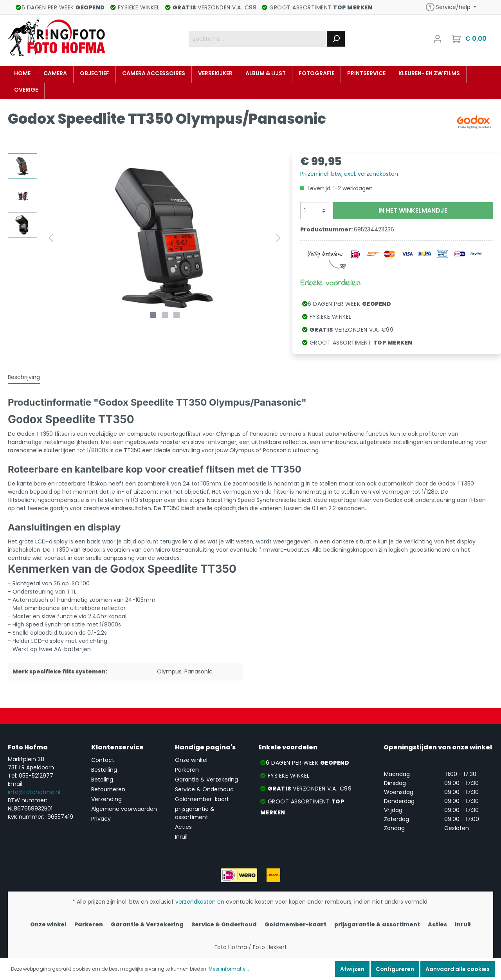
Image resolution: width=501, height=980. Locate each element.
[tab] (24, 377)
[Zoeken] (336, 39)
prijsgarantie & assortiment (195, 813)
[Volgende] (278, 238)
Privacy (101, 819)
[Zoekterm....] (258, 39)
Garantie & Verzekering (206, 780)
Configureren (395, 969)
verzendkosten (196, 902)
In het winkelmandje (413, 210)
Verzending (106, 799)
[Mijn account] (438, 39)
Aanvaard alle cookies (458, 969)
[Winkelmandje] (470, 39)
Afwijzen (352, 969)
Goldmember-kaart (202, 799)
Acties (183, 827)
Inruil (181, 837)
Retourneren (108, 789)
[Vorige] (51, 238)
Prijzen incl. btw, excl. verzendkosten (349, 174)
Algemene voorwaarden (124, 809)
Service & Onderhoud (204, 789)
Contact (103, 760)
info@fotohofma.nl (34, 792)
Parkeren (187, 770)
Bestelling (104, 770)
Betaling (102, 780)
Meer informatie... (229, 969)
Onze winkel (191, 760)
